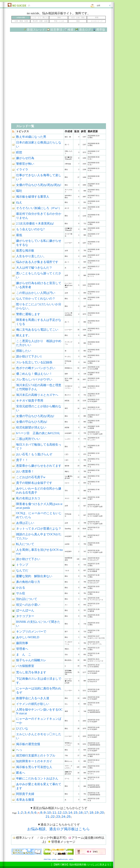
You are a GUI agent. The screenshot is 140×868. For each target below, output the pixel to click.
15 (75, 812)
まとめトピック (97, 21)
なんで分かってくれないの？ (36, 298)
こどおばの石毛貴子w (31, 477)
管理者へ (22, 649)
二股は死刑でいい (28, 439)
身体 (59, 17)
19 (97, 812)
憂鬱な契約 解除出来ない (34, 576)
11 (54, 812)
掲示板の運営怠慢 (28, 744)
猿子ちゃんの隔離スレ (31, 660)
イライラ (22, 169)
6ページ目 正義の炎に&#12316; (38, 433)
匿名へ (21, 773)
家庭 (97, 17)
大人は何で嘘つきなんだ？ (34, 268)
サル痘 (21, 593)
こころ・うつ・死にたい (40, 17)
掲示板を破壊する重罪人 (33, 197)
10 (49, 812)
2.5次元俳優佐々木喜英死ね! (35, 223)
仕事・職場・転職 (21, 21)
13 (65, 812)
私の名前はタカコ (28, 498)
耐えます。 (24, 335)
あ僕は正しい (25, 523)
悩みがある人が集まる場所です (37, 262)
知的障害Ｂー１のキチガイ (34, 761)
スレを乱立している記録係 (34, 362)
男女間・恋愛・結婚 (40, 21)
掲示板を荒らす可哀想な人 (34, 767)
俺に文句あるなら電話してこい (37, 330)
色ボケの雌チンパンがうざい (36, 368)
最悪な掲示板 (25, 250)
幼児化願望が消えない (31, 427)
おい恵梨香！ (25, 471)
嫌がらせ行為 (25, 158)
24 (63, 817)
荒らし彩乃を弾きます (31, 672)
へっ (19, 750)
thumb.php (64, 859)
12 (60, 812)
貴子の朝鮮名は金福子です (34, 483)
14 (70, 812)
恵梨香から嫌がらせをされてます (39, 466)
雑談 (78, 21)
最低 (19, 235)
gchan (54, 859)
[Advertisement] (58, 60)
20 (102, 812)
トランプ (22, 565)
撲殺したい (24, 351)
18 (91, 812)
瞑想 (19, 152)
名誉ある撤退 (25, 800)
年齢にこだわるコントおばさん (37, 778)
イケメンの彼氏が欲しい (33, 704)
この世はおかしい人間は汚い (36, 293)
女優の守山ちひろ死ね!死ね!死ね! (39, 185)
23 (58, 817)
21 (47, 817)
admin (71, 859)
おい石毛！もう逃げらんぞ (34, 454)
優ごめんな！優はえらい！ (34, 374)
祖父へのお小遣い (28, 605)
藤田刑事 (22, 643)
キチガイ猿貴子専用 (30, 401)
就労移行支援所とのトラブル (36, 755)
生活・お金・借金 (78, 17)
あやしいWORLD (28, 637)
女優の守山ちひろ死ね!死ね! (35, 416)
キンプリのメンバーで (31, 631)
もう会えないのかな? (30, 229)
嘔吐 (19, 191)
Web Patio (47, 859)
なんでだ (22, 570)
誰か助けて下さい (28, 559)
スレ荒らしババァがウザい (34, 379)
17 (86, 812)
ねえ (19, 202)
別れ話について (27, 599)
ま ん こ (24, 654)
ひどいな (22, 728)
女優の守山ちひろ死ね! (32, 422)
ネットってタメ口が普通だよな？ (39, 529)
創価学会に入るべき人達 (33, 698)
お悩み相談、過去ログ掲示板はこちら (59, 829)
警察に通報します (28, 314)
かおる (21, 588)
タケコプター (25, 616)
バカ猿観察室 (25, 666)
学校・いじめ (59, 21)
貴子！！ (22, 460)
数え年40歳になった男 (31, 137)
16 (81, 812)
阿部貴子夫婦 (25, 794)
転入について (25, 544)
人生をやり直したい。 (31, 256)
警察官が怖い (25, 164)
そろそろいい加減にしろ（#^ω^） (39, 208)
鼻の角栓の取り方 (28, 582)
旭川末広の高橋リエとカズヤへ (37, 395)
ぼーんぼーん (25, 610)
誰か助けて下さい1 (29, 356)
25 (69, 817)
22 (53, 817)
